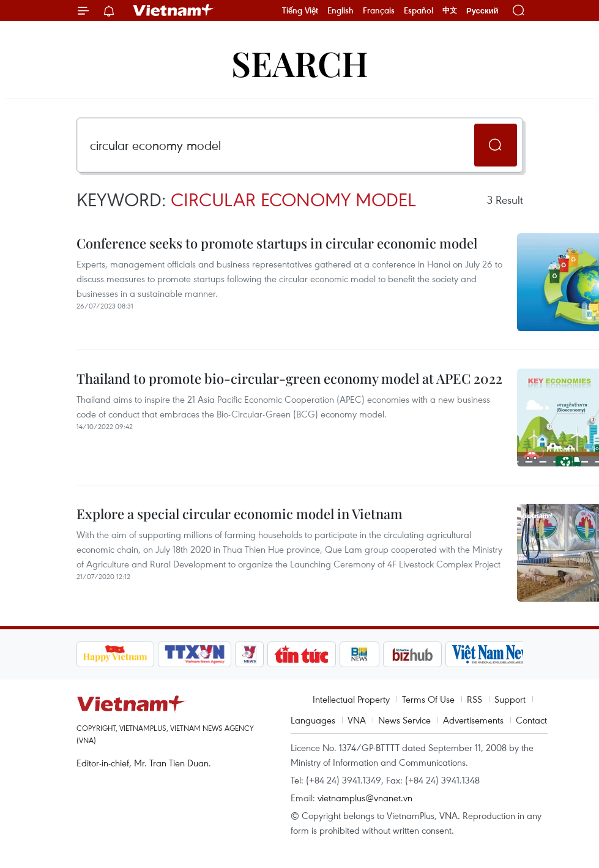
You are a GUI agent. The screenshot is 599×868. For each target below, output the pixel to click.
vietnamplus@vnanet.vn (365, 798)
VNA (357, 720)
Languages (313, 720)
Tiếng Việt (300, 10)
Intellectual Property (351, 699)
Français (379, 10)
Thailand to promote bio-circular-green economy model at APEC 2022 (289, 378)
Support (510, 699)
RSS (474, 699)
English (340, 10)
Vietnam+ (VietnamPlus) (174, 10)
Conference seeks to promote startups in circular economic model (277, 243)
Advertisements (473, 720)
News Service (404, 720)
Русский (482, 11)
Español (419, 10)
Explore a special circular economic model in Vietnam (240, 514)
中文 (450, 10)
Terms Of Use (428, 699)
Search (300, 63)
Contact (531, 720)
